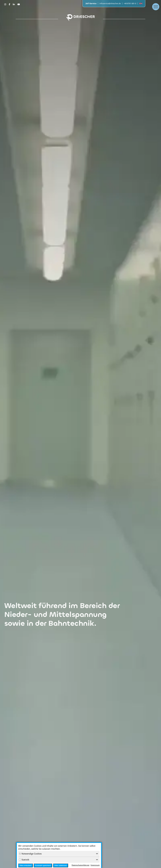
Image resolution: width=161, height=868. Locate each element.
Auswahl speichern (43, 866)
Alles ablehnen (61, 866)
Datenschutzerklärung (80, 865)
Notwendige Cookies (30, 854)
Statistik (24, 860)
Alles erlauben (25, 866)
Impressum (95, 865)
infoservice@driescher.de (110, 3)
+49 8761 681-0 (130, 3)
